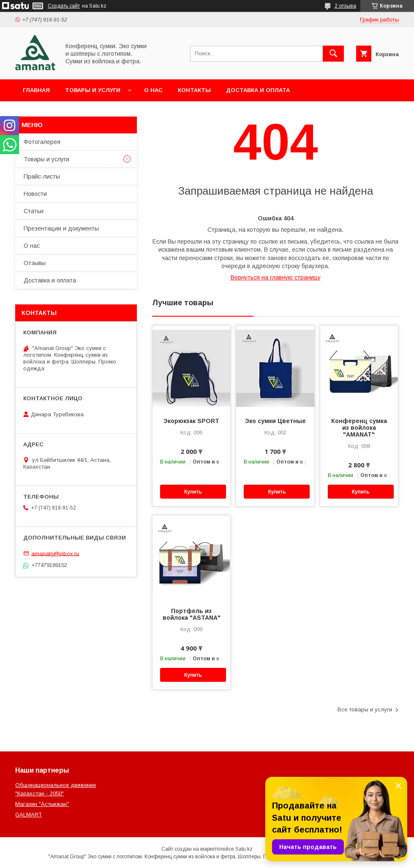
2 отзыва (345, 6)
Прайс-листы (42, 176)
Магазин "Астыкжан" (42, 804)
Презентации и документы (61, 228)
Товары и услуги (93, 90)
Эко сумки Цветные (275, 421)
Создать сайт (64, 6)
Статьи (34, 211)
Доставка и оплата (258, 90)
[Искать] (333, 54)
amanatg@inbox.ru (55, 553)
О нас (153, 90)
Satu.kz (244, 849)
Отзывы (35, 263)
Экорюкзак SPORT (191, 421)
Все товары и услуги (365, 709)
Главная (36, 90)
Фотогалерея (42, 142)
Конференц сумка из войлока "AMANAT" (359, 428)
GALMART (29, 815)
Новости (35, 194)
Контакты (194, 90)
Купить (193, 492)
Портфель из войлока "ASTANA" (192, 614)
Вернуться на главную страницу (276, 277)
